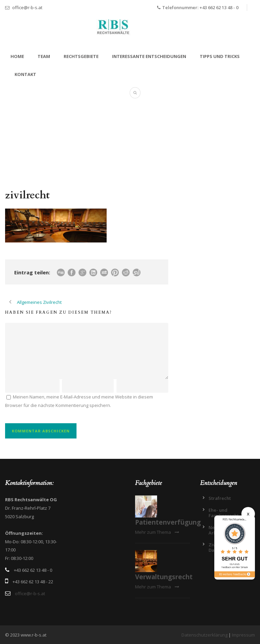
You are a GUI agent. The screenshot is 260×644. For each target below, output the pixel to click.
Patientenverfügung (168, 522)
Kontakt (25, 74)
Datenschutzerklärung (204, 635)
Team (44, 56)
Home (17, 56)
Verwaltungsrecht (164, 577)
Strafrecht (220, 498)
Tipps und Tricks (220, 56)
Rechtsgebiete (81, 56)
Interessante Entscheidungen (149, 56)
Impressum (243, 635)
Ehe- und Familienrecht (224, 513)
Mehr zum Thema (157, 532)
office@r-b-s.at (27, 7)
